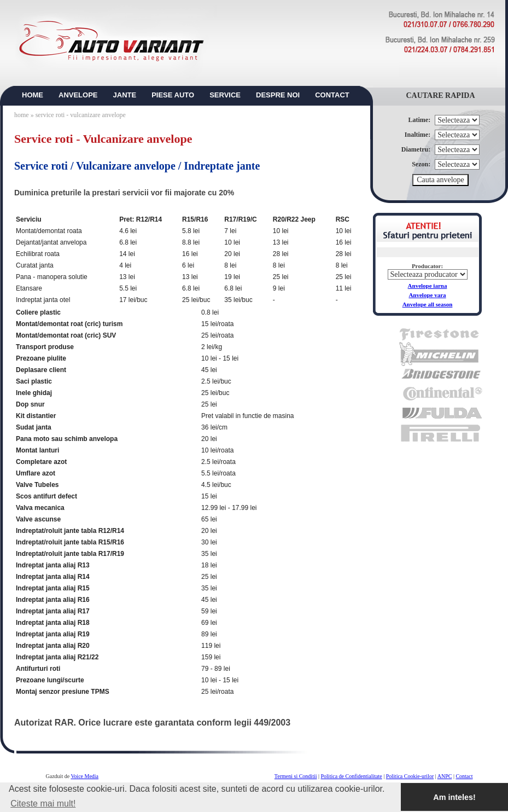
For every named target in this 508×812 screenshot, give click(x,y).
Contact (464, 776)
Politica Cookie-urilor (410, 776)
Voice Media (84, 776)
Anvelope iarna (428, 286)
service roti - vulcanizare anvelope (81, 115)
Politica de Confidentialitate (352, 776)
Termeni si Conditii (296, 776)
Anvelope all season (428, 304)
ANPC (445, 776)
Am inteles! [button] (454, 797)
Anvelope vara (427, 295)
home (22, 115)
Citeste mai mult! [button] (43, 804)
